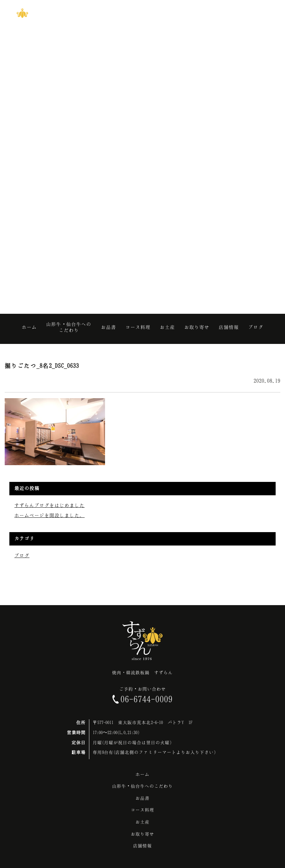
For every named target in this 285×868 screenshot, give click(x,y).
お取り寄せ (142, 834)
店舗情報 (142, 846)
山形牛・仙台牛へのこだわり (142, 786)
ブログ (22, 555)
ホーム (142, 774)
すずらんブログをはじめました (50, 505)
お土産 (142, 822)
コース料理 (142, 810)
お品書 (142, 798)
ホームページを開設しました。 (50, 515)
